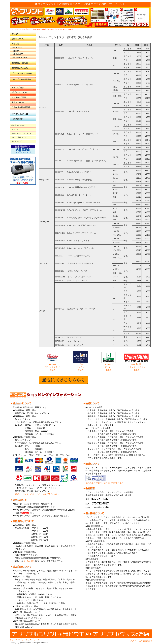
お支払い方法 (23, 102)
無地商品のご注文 (23, 68)
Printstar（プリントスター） (23, 47)
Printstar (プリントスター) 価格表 (53, 367)
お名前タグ (23, 119)
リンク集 (15, 129)
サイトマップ (16, 141)
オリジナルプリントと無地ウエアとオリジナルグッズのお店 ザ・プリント (80, 4)
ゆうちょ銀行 (29, 561)
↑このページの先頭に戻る (141, 641)
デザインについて (23, 93)
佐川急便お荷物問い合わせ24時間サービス (104, 482)
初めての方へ (23, 39)
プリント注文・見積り (23, 73)
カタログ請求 (23, 88)
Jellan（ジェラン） (23, 51)
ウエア (23, 34)
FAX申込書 (23, 80)
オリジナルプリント (19, 640)
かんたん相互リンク (19, 137)
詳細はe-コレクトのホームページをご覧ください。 (38, 494)
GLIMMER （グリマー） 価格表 (108, 367)
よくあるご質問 (23, 97)
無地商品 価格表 (40, 29)
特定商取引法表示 (18, 125)
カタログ (23, 44)
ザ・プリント (33, 640)
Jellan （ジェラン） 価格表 (81, 367)
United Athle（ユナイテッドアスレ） (23, 57)
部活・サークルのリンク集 (21, 133)
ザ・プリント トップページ (21, 29)
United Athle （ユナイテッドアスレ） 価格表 (136, 367)
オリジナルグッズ (23, 114)
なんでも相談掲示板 (23, 107)
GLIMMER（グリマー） (23, 54)
